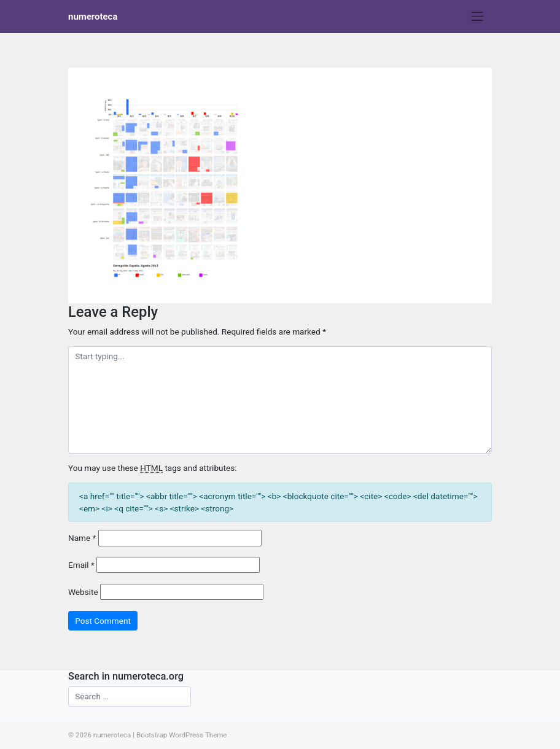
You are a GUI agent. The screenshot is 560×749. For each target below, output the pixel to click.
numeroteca (93, 17)
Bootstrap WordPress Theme (182, 735)
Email (81, 565)
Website (83, 592)
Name (82, 538)
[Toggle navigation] (478, 17)
